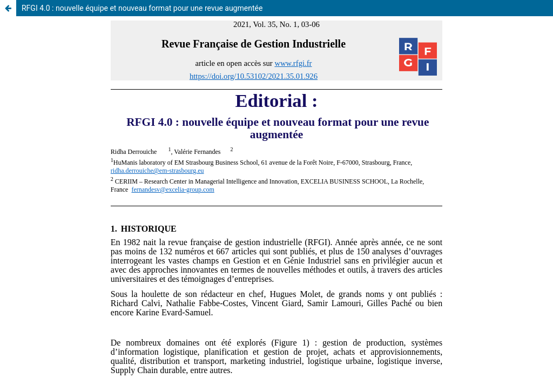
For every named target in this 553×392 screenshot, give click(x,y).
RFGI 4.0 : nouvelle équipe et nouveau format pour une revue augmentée (142, 8)
